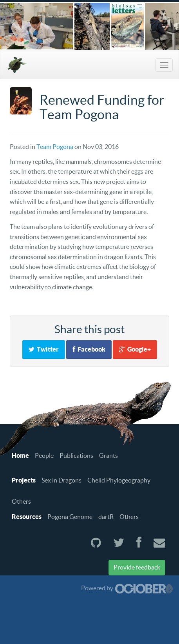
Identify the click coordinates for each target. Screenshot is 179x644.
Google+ (135, 349)
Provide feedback (137, 567)
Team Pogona (55, 147)
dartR (106, 517)
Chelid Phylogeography (119, 480)
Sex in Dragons (61, 480)
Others (21, 501)
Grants (108, 455)
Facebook (89, 349)
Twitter (44, 349)
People (44, 455)
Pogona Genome (70, 517)
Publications (76, 455)
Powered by (127, 588)
